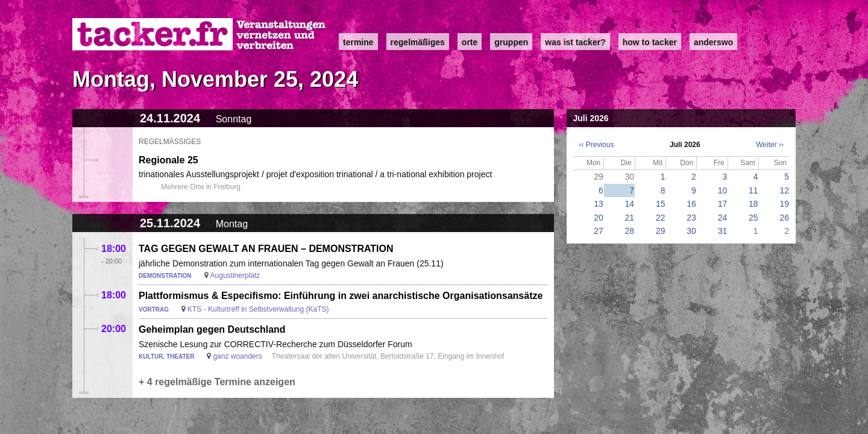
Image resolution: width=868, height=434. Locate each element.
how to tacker (650, 42)
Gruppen (511, 42)
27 (599, 231)
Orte (470, 42)
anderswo (713, 42)
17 (723, 204)
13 (599, 204)
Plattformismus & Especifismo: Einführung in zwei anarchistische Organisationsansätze (341, 296)
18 (753, 204)
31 (723, 231)
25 (753, 218)
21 (630, 218)
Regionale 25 (168, 160)
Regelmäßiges (418, 42)
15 (661, 204)
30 (691, 231)
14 (630, 204)
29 (661, 231)
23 (691, 218)
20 (599, 218)
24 (723, 218)
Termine (358, 42)
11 (753, 190)
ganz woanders (237, 356)
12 (784, 190)
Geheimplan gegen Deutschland (212, 329)
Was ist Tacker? (575, 42)
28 (630, 231)
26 (784, 218)
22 (661, 218)
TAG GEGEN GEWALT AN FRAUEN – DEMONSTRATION (266, 249)
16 (691, 204)
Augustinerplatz (235, 275)
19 (784, 204)
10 (723, 190)
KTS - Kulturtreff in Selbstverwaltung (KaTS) (258, 309)
